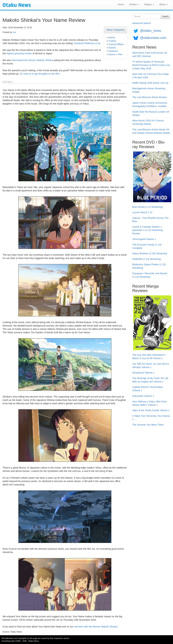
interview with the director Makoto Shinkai (96, 627)
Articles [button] (134, 4)
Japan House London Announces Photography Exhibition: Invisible (150, 104)
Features (113, 51)
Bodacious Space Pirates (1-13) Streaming (149, 266)
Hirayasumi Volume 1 (143, 373)
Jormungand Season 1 (144, 239)
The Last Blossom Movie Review (149, 97)
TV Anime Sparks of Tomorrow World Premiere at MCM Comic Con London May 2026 (151, 65)
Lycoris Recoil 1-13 (142, 212)
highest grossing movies (19, 53)
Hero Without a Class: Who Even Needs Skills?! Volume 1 (150, 403)
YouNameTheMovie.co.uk (87, 43)
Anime (112, 38)
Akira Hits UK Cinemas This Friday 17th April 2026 (150, 76)
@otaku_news (151, 31)
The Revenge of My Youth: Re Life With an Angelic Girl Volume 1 (150, 380)
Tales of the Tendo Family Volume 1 (151, 410)
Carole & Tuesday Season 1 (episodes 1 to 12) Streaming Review (147, 230)
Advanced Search (142, 23)
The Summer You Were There (148, 425)
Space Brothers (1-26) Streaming (150, 253)
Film (120, 54)
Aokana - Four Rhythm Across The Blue (150, 220)
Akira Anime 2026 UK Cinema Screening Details (148, 122)
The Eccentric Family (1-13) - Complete (147, 246)
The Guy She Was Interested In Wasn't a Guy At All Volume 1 (149, 357)
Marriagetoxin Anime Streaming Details (149, 90)
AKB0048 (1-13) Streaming (146, 259)
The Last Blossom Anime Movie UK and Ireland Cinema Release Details (151, 131)
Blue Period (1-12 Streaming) (148, 207)
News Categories (115, 30)
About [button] (164, 4)
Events (112, 48)
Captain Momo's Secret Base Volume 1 (148, 389)
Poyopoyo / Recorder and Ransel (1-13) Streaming (150, 275)
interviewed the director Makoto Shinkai (32, 60)
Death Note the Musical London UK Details (151, 113)
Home (121, 4)
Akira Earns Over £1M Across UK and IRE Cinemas (150, 54)
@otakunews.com (153, 38)
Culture (112, 41)
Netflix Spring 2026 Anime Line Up (150, 83)
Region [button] (149, 4)
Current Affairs (116, 44)
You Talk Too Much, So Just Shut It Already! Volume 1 (150, 366)
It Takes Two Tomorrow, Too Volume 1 (151, 418)
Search (165, 16)
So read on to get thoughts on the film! (40, 74)
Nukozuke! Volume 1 (143, 396)
